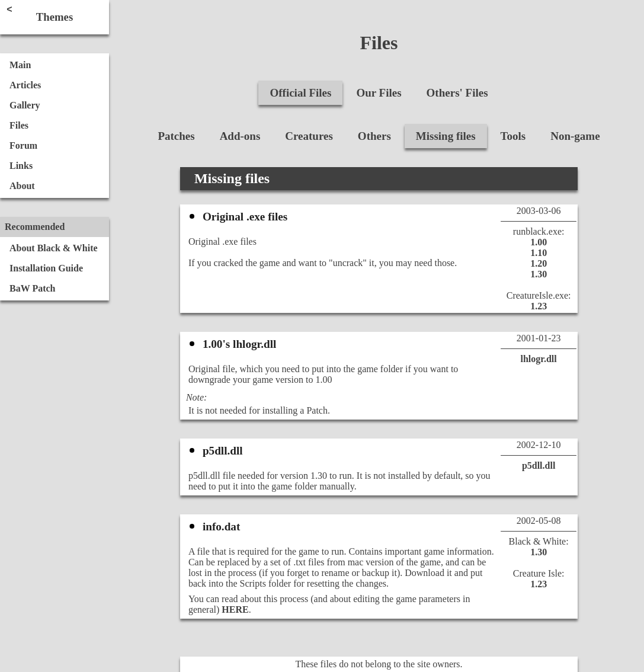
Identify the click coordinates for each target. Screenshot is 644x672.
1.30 (539, 274)
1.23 (539, 306)
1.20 (539, 263)
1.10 (539, 253)
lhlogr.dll (539, 359)
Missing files (232, 178)
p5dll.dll (539, 465)
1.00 (539, 242)
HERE (235, 609)
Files (379, 43)
